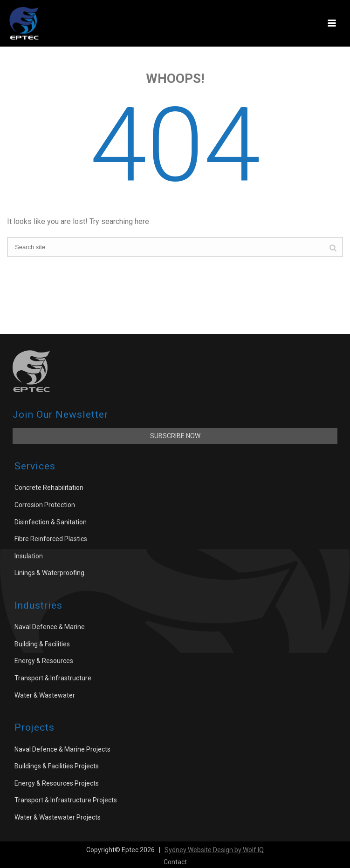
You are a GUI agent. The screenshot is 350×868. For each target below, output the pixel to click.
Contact (175, 862)
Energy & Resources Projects (57, 783)
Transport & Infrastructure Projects (66, 800)
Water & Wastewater (45, 695)
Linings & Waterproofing (49, 573)
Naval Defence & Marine (50, 627)
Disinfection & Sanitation (51, 522)
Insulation (29, 556)
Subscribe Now (175, 436)
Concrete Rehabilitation (49, 488)
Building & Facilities (42, 644)
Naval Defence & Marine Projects (62, 749)
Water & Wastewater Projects (58, 817)
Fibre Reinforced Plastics (51, 539)
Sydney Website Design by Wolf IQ (214, 850)
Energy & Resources (44, 661)
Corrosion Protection (45, 505)
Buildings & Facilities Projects (57, 766)
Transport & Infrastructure (53, 678)
